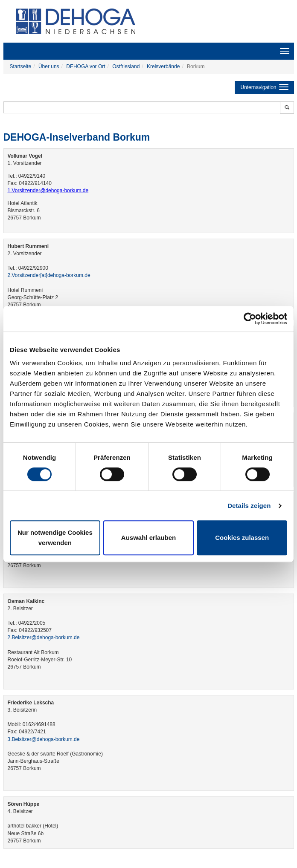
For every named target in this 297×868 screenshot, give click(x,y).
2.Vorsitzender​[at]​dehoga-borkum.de (49, 275)
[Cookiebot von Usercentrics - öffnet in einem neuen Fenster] (250, 319)
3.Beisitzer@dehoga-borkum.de (44, 739)
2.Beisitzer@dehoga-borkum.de (44, 637)
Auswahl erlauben (148, 538)
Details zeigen (249, 506)
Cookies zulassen (242, 538)
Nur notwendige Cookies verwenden (55, 538)
